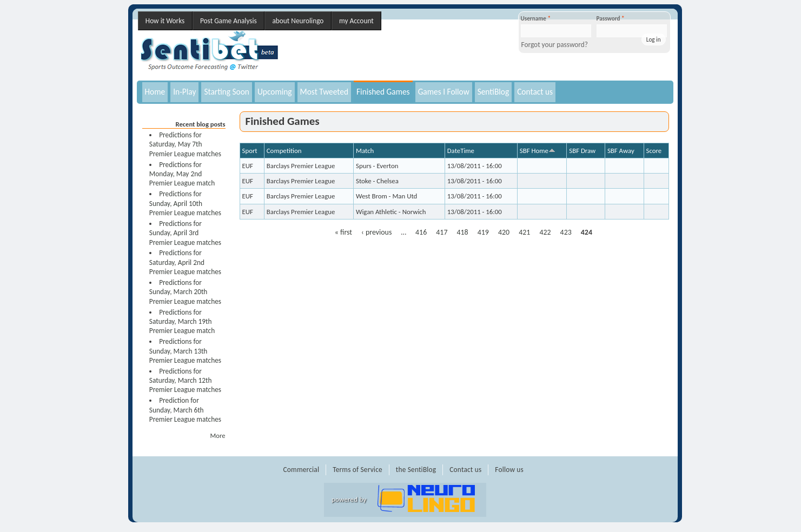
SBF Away (621, 151)
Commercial (302, 470)
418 (463, 232)
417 (442, 232)
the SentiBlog (416, 470)
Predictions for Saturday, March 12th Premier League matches (185, 381)
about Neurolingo (298, 21)
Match (365, 151)
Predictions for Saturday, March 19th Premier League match (182, 322)
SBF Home (538, 151)
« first (343, 232)
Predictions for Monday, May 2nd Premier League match (182, 174)
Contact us (535, 92)
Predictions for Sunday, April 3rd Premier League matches (185, 233)
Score (654, 151)
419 (483, 232)
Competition (284, 151)
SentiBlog (494, 92)
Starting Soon (227, 92)
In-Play (184, 92)
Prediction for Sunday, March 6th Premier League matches (185, 410)
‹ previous (376, 232)
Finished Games (383, 92)
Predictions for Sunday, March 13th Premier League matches (185, 351)
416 (421, 232)
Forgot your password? (555, 45)
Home (155, 92)
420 (504, 232)
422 (545, 232)
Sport (250, 151)
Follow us (509, 470)
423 (566, 232)
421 (524, 232)
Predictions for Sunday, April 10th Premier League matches (185, 203)
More (218, 435)
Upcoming (275, 92)
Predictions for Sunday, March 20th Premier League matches (185, 292)
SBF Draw (582, 151)
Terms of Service (358, 470)
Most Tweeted (324, 92)
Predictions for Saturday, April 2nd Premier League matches (185, 262)
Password (611, 18)
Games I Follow (444, 92)
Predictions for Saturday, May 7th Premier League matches (185, 144)
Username (536, 18)
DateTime (461, 151)
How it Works (165, 21)
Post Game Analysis (229, 21)
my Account (356, 21)
